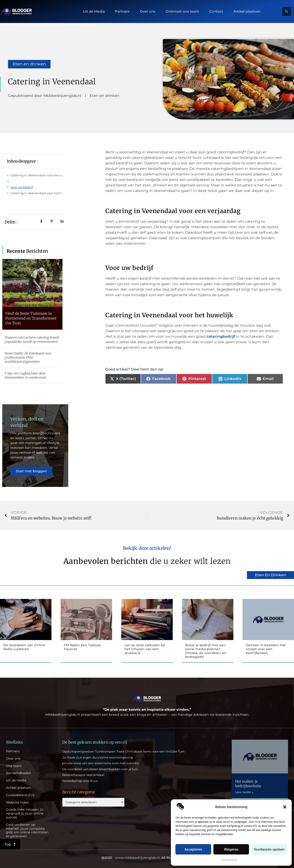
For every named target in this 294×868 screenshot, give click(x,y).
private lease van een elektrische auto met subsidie (101, 763)
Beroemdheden (18, 773)
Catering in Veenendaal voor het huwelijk (37, 193)
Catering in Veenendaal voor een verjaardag (37, 175)
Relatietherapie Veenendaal (83, 775)
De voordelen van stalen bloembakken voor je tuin (100, 769)
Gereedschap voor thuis (80, 781)
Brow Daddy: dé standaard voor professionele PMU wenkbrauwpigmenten (28, 357)
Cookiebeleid (229, 860)
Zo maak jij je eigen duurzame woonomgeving (98, 757)
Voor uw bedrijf (22, 187)
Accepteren (193, 849)
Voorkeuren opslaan (269, 849)
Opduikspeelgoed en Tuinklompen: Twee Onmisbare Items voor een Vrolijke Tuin (123, 751)
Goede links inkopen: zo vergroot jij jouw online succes (25, 813)
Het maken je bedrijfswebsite (248, 784)
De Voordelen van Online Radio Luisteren (24, 647)
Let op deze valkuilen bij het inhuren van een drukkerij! (145, 649)
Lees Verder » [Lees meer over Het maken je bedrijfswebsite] (244, 792)
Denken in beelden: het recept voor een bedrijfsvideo (266, 649)
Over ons (148, 11)
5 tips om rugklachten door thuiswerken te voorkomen (25, 375)
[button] (285, 807)
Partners (122, 11)
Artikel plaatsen (247, 11)
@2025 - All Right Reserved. (147, 858)
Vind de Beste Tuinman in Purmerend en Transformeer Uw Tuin (31, 318)
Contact (216, 11)
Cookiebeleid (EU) (20, 795)
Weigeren (231, 849)
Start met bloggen (31, 471)
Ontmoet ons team (182, 11)
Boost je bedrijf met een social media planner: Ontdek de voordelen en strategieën (206, 651)
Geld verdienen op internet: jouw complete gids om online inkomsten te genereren (27, 830)
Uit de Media (94, 11)
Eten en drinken (29, 64)
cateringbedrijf (221, 336)
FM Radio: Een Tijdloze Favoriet (82, 647)
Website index (17, 802)
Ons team (14, 766)
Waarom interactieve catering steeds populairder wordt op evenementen (32, 340)
